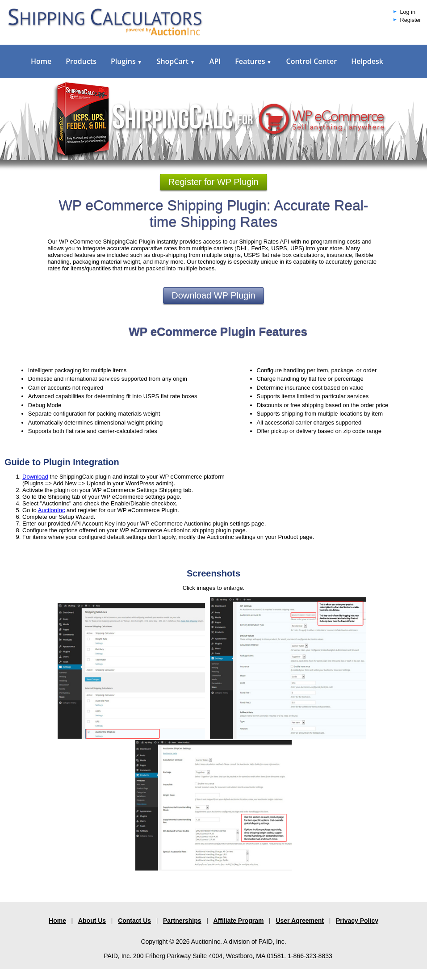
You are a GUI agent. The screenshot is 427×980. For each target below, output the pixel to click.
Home (41, 61)
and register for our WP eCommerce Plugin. (122, 510)
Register (411, 20)
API (215, 61)
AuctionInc (52, 510)
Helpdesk (367, 61)
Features (253, 61)
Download (35, 477)
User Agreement (300, 921)
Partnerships (182, 921)
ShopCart (176, 61)
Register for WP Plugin (213, 182)
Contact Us (134, 921)
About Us (92, 921)
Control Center (311, 61)
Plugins (127, 61)
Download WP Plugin (213, 295)
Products (81, 61)
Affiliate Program (239, 921)
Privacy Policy (357, 921)
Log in (408, 12)
